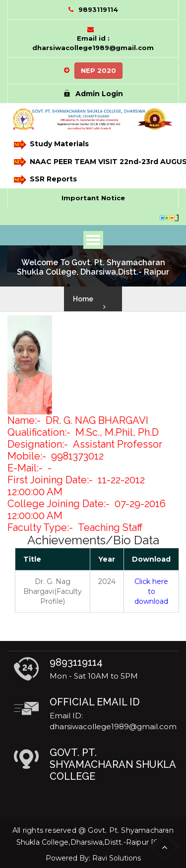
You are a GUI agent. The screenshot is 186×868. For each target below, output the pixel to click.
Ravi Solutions (117, 858)
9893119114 (98, 9)
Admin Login (93, 94)
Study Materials (51, 145)
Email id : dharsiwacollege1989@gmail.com (93, 43)
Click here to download (151, 591)
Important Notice (93, 198)
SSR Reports (45, 180)
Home (83, 299)
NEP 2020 (98, 70)
